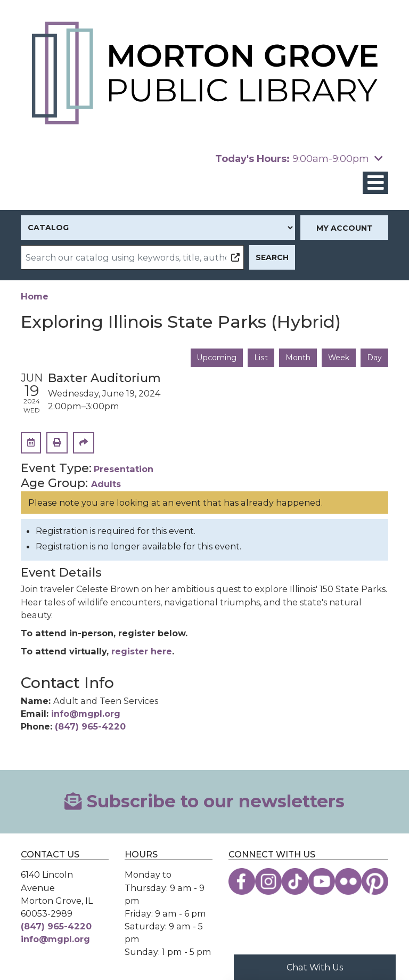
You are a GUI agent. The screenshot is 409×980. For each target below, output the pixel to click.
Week (338, 358)
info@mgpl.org (86, 714)
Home (35, 296)
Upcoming (216, 358)
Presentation (124, 469)
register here (142, 651)
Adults (106, 484)
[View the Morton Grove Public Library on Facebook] (242, 882)
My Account (345, 228)
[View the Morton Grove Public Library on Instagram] (268, 882)
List (260, 358)
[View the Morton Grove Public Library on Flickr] (348, 882)
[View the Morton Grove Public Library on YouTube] (322, 882)
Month (297, 358)
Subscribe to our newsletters (204, 801)
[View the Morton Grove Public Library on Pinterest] (375, 882)
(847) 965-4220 (90, 726)
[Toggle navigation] (375, 183)
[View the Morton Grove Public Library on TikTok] (295, 882)
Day (374, 358)
